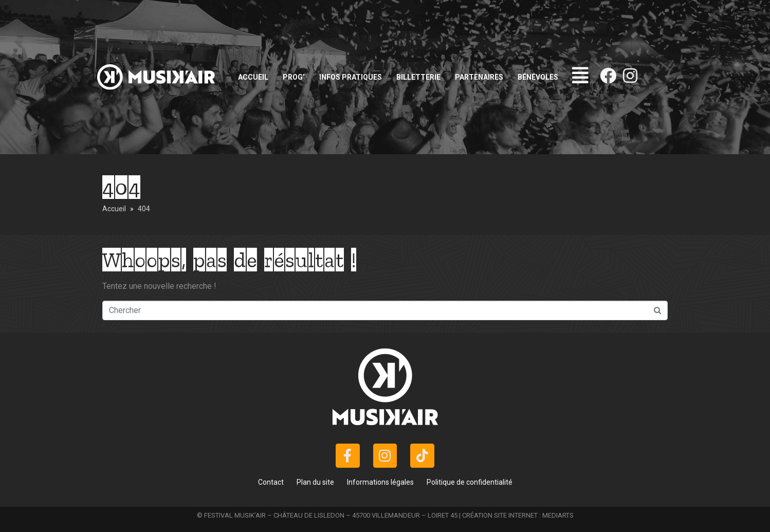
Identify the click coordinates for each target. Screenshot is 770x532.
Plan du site (315, 482)
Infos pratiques (351, 77)
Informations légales (380, 482)
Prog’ (294, 77)
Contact (271, 482)
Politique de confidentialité (470, 482)
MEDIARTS (558, 515)
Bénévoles (538, 77)
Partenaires (479, 77)
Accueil (253, 77)
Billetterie (418, 77)
